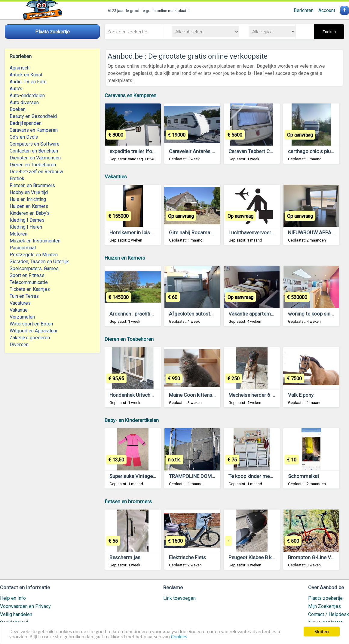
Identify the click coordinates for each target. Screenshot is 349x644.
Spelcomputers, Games (34, 268)
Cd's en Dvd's (24, 137)
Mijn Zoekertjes (325, 606)
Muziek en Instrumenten (35, 241)
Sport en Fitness (27, 275)
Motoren (18, 234)
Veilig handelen (16, 614)
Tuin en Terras (24, 296)
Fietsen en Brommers (32, 185)
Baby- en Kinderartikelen (132, 420)
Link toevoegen (179, 598)
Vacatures (20, 303)
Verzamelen (22, 317)
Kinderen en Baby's (30, 213)
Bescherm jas (125, 557)
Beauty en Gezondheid (33, 116)
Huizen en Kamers (29, 206)
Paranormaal (23, 248)
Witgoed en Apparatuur (34, 331)
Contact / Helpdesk (329, 614)
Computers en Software (35, 144)
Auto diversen (24, 102)
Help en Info (13, 598)
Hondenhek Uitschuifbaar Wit (142, 395)
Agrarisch (20, 68)
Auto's (16, 89)
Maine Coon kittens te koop (200, 395)
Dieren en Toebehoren (33, 165)
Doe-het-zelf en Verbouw (36, 172)
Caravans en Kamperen (34, 130)
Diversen (19, 345)
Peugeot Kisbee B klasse (256, 557)
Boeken (18, 109)
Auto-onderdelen (27, 96)
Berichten (304, 10)
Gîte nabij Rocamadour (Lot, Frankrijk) (212, 233)
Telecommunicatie (29, 282)
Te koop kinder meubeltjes (258, 476)
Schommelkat (304, 476)
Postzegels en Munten (34, 255)
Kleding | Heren (26, 227)
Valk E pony (301, 395)
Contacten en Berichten (34, 151)
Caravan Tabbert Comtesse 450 (264, 151)
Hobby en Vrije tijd (29, 192)
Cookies (179, 637)
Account (327, 10)
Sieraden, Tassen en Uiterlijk (39, 262)
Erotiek (17, 179)
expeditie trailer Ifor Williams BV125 (150, 151)
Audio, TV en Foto (28, 82)
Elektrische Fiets (187, 557)
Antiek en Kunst (26, 75)
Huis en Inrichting (28, 199)
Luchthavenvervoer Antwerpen (263, 233)
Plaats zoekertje (325, 598)
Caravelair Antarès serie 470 (201, 151)
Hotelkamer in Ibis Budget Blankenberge (154, 233)
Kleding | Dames (27, 220)
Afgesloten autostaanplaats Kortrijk (209, 314)
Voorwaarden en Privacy (25, 606)
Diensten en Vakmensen (35, 158)
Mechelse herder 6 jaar (254, 395)
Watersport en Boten (31, 324)
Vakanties (116, 177)
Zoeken (329, 32)
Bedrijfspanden (26, 123)
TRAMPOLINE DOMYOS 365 (200, 476)
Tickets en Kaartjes (30, 289)
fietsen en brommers (128, 501)
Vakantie (19, 310)
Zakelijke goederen (30, 338)
